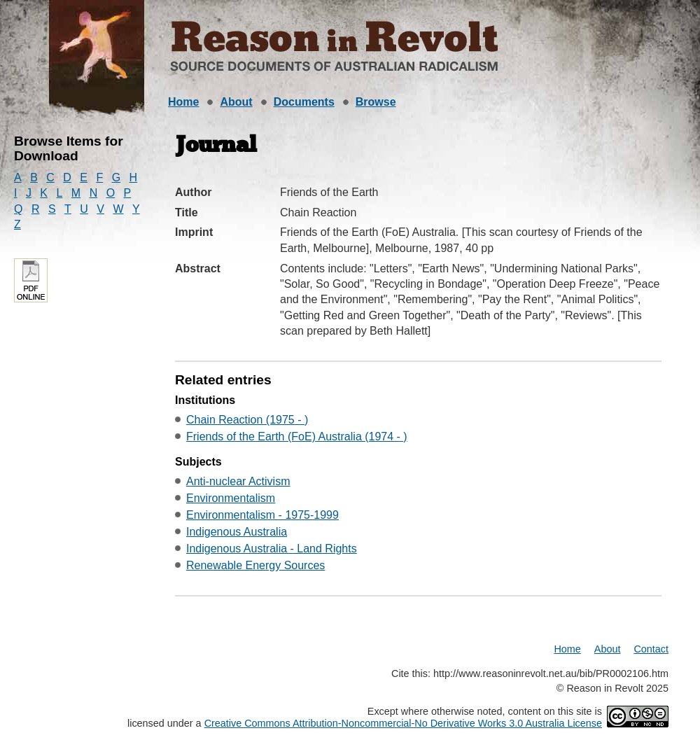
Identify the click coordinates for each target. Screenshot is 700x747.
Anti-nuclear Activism (238, 481)
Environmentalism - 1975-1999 (262, 515)
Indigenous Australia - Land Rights (272, 549)
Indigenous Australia (237, 532)
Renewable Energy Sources (255, 565)
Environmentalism (231, 498)
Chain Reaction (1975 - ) (247, 420)
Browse (376, 102)
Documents (304, 102)
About (236, 102)
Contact (651, 649)
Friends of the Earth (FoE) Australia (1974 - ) (297, 437)
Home (183, 102)
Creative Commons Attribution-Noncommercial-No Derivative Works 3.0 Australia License (403, 723)
